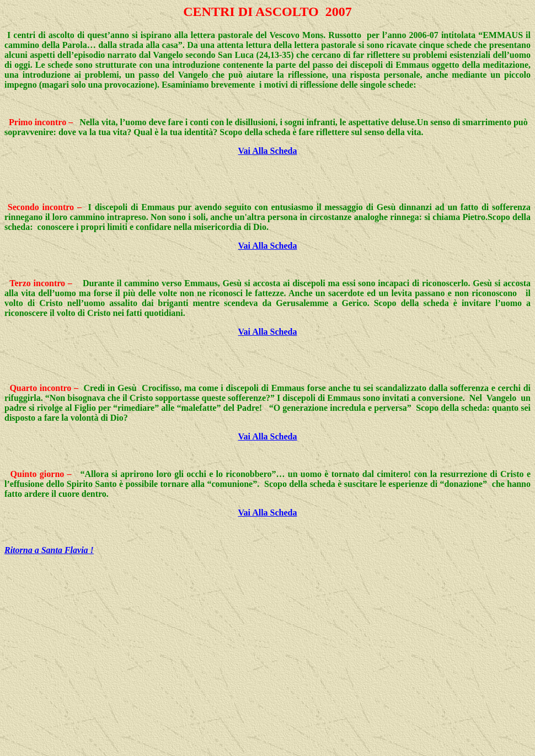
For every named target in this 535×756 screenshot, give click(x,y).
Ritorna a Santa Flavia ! (49, 550)
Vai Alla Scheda (268, 151)
